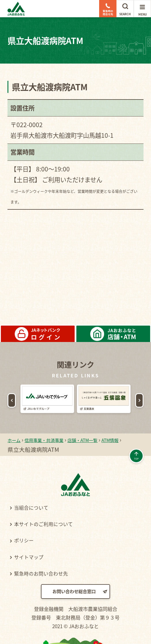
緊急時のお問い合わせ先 (49, 573)
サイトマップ (33, 557)
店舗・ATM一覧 (104, 440)
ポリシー (27, 540)
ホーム (16, 440)
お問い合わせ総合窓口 (73, 592)
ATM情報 (22, 449)
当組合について (36, 507)
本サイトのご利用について (51, 523)
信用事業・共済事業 (54, 440)
